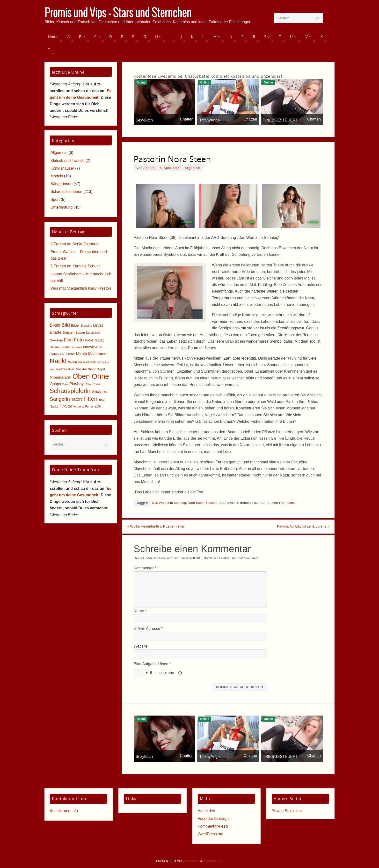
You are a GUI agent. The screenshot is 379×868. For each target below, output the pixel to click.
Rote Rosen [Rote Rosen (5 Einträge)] (92, 384)
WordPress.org (211, 835)
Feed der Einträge (213, 819)
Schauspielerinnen (66, 192)
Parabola (192, 862)
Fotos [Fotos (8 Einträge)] (89, 340)
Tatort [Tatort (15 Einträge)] (77, 399)
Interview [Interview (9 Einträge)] (90, 347)
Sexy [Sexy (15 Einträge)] (96, 392)
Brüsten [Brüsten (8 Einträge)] (69, 332)
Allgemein (192, 168)
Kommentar (145, 569)
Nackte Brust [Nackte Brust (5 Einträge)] (91, 362)
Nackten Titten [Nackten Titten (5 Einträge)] (66, 369)
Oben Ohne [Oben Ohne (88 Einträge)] (91, 376)
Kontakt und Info (64, 811)
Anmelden (206, 811)
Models (57, 176)
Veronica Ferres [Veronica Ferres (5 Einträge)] (83, 407)
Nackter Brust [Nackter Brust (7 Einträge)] (86, 369)
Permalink (287, 503)
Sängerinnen (62, 184)
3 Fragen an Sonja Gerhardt (75, 244)
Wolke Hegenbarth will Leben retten (166, 527)
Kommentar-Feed (213, 827)
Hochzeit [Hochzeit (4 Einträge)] (77, 347)
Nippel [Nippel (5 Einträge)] (101, 369)
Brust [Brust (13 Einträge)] (98, 325)
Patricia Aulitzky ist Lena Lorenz (294, 527)
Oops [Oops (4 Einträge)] (65, 384)
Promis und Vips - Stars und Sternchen (118, 14)
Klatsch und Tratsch (68, 161)
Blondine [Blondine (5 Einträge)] (87, 326)
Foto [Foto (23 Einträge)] (79, 340)
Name (140, 612)
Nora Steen (196, 503)
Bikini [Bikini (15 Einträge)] (55, 325)
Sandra (149, 168)
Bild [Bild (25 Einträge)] (66, 325)
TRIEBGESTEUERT (281, 120)
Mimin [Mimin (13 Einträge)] (81, 354)
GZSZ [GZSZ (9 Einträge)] (99, 340)
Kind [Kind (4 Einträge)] (63, 354)
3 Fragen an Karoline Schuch (76, 266)
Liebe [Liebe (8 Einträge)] (70, 354)
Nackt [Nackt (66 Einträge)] (58, 361)
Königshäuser (62, 168)
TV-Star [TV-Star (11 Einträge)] (65, 406)
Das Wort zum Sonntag (169, 503)
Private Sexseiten (287, 811)
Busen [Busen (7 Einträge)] (80, 333)
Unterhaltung (62, 207)
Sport (55, 200)
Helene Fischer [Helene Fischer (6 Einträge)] (60, 347)
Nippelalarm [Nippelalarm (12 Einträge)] (61, 377)
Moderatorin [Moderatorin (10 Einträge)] (98, 354)
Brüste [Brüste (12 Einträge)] (56, 332)
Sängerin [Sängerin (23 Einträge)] (60, 399)
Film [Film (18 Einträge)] (68, 340)
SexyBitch (144, 120)
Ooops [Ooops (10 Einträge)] (55, 384)
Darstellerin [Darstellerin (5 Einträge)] (93, 333)
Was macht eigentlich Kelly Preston (81, 288)
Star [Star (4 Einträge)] (105, 392)
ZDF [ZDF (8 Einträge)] (98, 406)
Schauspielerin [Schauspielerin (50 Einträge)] (70, 391)
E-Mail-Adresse (148, 629)
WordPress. (213, 862)
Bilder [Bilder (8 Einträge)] (75, 325)
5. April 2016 (170, 168)
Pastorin (212, 503)
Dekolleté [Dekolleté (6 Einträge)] (56, 340)
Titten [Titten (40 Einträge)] (90, 399)
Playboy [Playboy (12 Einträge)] (77, 384)
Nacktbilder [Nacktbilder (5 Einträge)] (75, 362)
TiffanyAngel (210, 120)
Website (141, 647)
